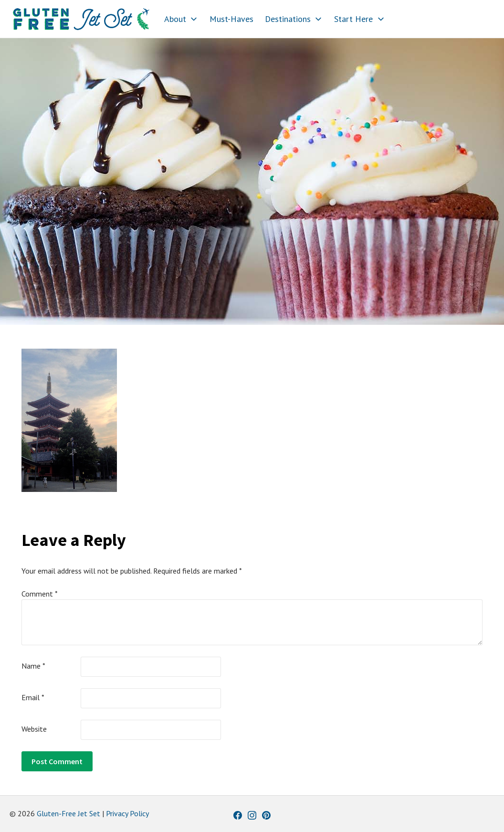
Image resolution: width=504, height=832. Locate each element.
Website (34, 729)
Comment (40, 594)
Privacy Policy (127, 813)
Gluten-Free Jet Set (68, 813)
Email (33, 697)
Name (33, 666)
